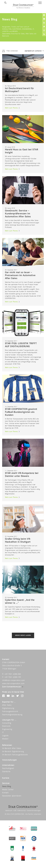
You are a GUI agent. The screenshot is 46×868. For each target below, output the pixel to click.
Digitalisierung (8, 708)
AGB (15, 811)
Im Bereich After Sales (12, 748)
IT (3, 732)
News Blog (7, 786)
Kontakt (5, 793)
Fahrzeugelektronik (10, 711)
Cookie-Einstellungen (34, 811)
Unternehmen (8, 765)
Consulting (7, 723)
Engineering (7, 729)
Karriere (6, 778)
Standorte (6, 772)
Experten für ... (9, 702)
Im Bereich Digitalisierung (13, 752)
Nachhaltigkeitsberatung (12, 715)
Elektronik (6, 726)
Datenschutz (22, 811)
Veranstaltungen (10, 760)
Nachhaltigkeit (8, 768)
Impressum (9, 811)
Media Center (8, 790)
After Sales (7, 705)
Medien (5, 739)
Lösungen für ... (9, 720)
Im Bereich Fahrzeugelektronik (15, 755)
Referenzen (7, 745)
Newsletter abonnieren (12, 796)
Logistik (5, 736)
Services (6, 783)
